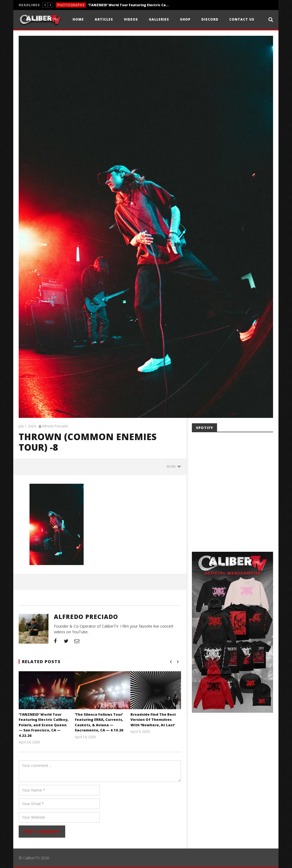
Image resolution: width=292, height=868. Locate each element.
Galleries (159, 19)
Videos (131, 19)
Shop (185, 19)
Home (78, 19)
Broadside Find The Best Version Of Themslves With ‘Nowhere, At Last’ (153, 720)
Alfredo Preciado (55, 426)
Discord (210, 19)
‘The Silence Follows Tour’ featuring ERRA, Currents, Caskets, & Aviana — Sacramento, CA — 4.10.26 (99, 722)
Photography (71, 5)
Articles (104, 19)
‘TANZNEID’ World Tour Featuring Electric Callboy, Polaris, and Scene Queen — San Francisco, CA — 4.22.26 (129, 5)
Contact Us (242, 19)
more (174, 467)
